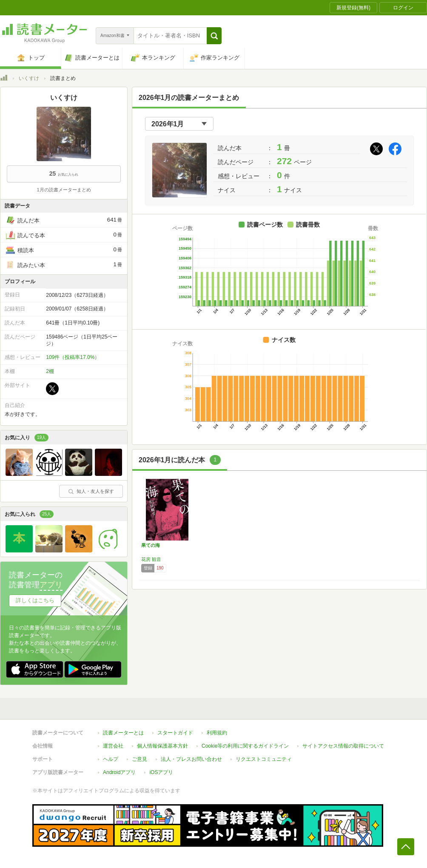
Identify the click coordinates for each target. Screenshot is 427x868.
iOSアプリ (161, 772)
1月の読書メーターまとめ (64, 190)
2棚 (50, 371)
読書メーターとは (123, 733)
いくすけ (29, 78)
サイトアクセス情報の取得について (343, 746)
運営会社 (113, 746)
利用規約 (217, 733)
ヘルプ (111, 759)
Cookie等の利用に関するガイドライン (245, 746)
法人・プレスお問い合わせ (191, 759)
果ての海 (151, 545)
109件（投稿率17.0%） (73, 357)
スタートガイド (175, 733)
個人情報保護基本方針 (162, 746)
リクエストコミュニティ (264, 759)
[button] (214, 36)
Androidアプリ (119, 772)
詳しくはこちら (35, 600)
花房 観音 (151, 559)
